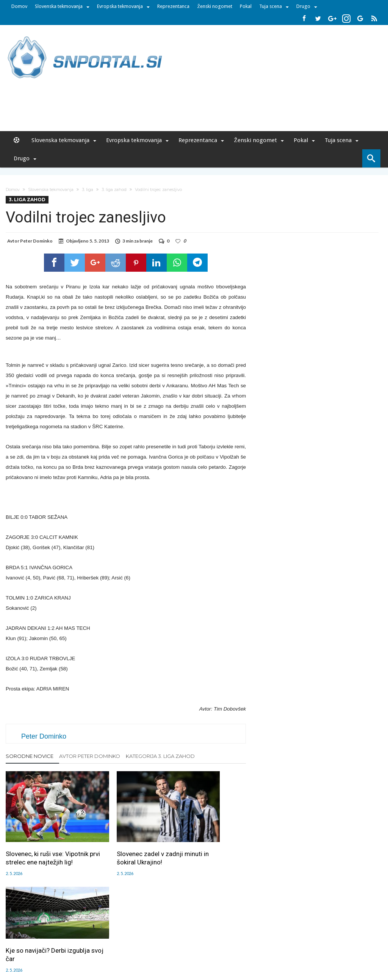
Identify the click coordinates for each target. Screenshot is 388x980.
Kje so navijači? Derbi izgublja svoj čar (201, 825)
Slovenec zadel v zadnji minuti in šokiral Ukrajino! (124, 839)
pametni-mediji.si (91, 947)
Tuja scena (271, 6)
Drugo (303, 6)
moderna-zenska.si (258, 947)
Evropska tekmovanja (120, 6)
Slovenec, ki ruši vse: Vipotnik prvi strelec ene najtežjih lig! (40, 843)
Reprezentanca (173, 6)
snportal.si (127, 947)
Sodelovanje (149, 931)
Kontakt (178, 931)
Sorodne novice (30, 756)
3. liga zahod (114, 189)
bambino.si (190, 947)
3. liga (88, 189)
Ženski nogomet (215, 6)
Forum (39, 931)
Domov (19, 6)
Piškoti (123, 931)
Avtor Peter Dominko (90, 756)
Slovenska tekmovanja (59, 6)
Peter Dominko (36, 241)
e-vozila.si (219, 947)
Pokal (246, 6)
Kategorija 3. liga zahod (160, 756)
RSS (196, 931)
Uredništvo (64, 931)
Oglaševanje (96, 931)
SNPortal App (221, 931)
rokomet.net (158, 947)
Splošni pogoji (257, 931)
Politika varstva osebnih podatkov (317, 931)
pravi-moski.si (301, 947)
